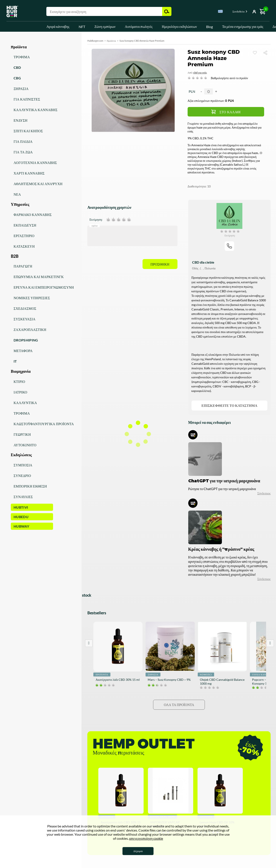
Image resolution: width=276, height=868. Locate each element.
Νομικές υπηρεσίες (32, 298)
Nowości (206, 675)
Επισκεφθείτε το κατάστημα (229, 405)
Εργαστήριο (24, 236)
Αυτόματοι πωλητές (139, 26)
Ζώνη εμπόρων (105, 26)
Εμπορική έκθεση (30, 486)
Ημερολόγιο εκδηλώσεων (179, 26)
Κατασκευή (24, 246)
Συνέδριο (22, 476)
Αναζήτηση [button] (167, 11)
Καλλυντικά (25, 403)
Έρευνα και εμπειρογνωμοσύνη (44, 287)
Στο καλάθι (230, 112)
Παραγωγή (23, 266)
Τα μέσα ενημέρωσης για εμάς (243, 26)
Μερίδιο (267, 53)
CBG (17, 78)
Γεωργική (22, 434)
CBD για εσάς (200, 73)
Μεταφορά (23, 351)
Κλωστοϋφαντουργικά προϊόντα (44, 424)
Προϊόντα (111, 41)
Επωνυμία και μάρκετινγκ (39, 277)
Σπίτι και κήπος (28, 131)
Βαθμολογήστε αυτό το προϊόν (230, 78)
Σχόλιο (95, 226)
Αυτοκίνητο (25, 445)
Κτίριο (19, 381)
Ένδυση (20, 120)
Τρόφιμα (22, 57)
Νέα (17, 194)
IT (15, 361)
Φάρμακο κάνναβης (33, 215)
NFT (82, 27)
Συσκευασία (24, 319)
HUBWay (21, 526)
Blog (209, 27)
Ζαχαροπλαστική (30, 329)
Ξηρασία (21, 89)
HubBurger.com (95, 41)
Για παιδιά (23, 141)
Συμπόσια (23, 465)
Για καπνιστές (27, 99)
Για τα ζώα (23, 152)
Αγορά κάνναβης (58, 26)
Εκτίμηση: (96, 220)
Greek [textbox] (220, 11)
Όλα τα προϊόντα (179, 705)
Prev (89, 643)
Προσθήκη (160, 264)
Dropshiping (26, 340)
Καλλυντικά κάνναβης (36, 110)
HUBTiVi (21, 507)
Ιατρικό (20, 392)
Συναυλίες (23, 497)
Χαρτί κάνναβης (29, 173)
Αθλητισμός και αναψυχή (38, 184)
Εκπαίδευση (25, 225)
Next (270, 643)
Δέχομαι (138, 851)
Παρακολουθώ (255, 53)
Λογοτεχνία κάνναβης (35, 163)
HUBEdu (21, 517)
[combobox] (220, 12)
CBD (17, 67)
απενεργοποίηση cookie (146, 838)
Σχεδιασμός (25, 308)
